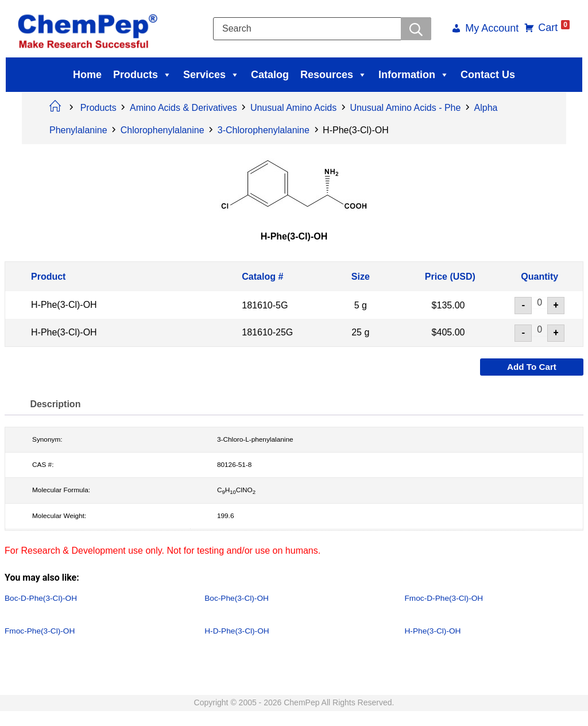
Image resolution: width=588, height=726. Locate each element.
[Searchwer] (415, 29)
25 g (360, 333)
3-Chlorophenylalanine (264, 130)
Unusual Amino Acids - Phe (405, 108)
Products (142, 75)
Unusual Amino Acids (293, 108)
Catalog (270, 75)
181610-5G (265, 305)
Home (87, 75)
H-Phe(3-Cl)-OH (64, 305)
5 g (361, 305)
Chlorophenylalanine (163, 130)
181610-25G (267, 333)
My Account (488, 29)
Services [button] (211, 75)
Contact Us (488, 75)
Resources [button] (334, 75)
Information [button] (414, 75)
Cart (550, 28)
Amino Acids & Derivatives (183, 108)
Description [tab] (57, 405)
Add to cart (532, 367)
